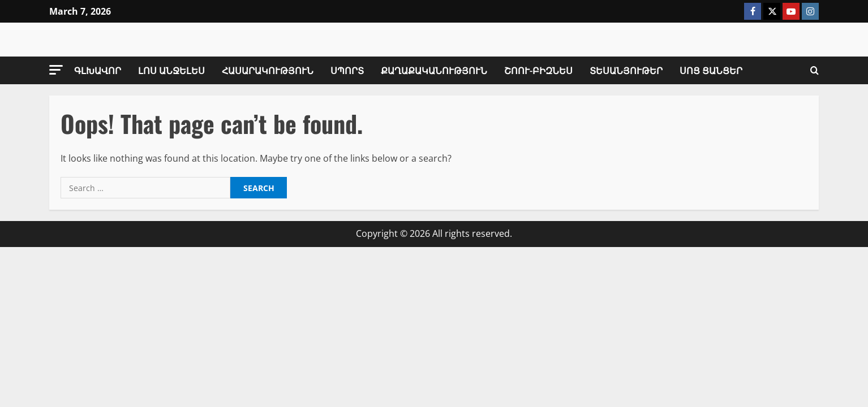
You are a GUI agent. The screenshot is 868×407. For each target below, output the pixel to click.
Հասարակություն (268, 70)
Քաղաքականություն (434, 70)
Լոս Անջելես (171, 70)
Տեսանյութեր (626, 70)
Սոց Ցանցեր (711, 70)
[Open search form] (815, 71)
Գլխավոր (98, 70)
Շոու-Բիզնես (538, 70)
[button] (56, 70)
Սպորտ (347, 70)
